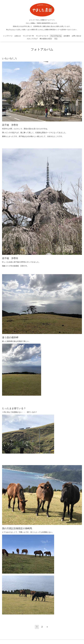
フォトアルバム (56, 36)
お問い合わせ (77, 36)
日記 (56, 39)
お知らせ (18, 36)
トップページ (8, 36)
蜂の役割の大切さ (46, 39)
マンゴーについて (42, 36)
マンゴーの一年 (28, 36)
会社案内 (67, 36)
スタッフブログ (32, 39)
